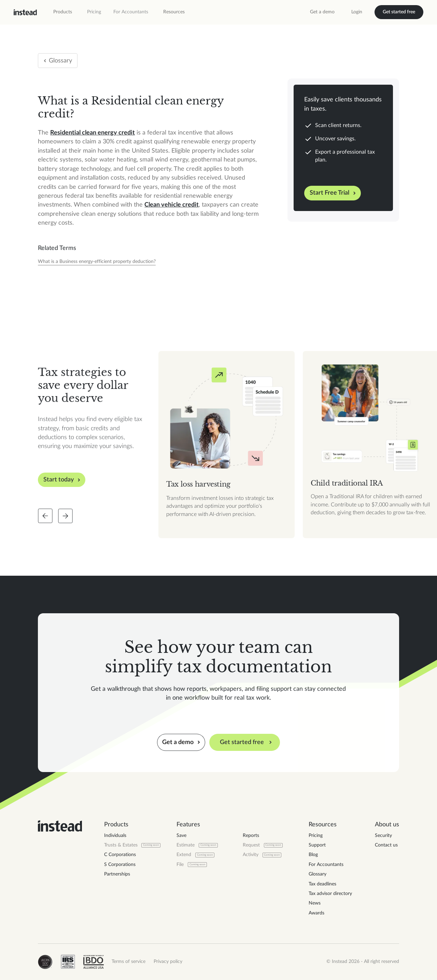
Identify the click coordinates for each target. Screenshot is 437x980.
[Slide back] (45, 516)
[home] (25, 12)
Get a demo (322, 12)
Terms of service (129, 962)
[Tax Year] (97, 262)
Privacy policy (168, 962)
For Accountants (131, 12)
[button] (63, 12)
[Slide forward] (65, 516)
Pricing (94, 12)
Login (357, 12)
